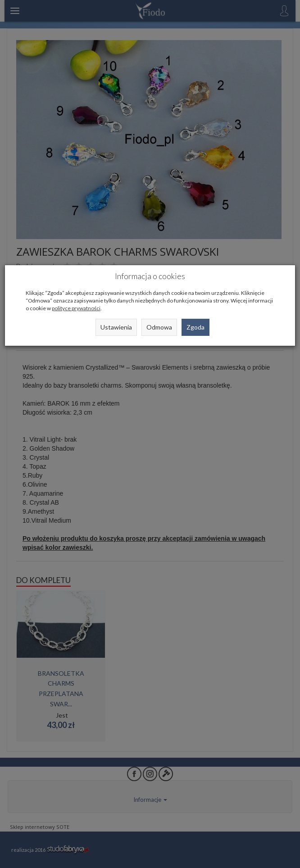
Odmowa (159, 327)
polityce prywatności (76, 308)
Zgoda (195, 327)
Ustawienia (116, 327)
